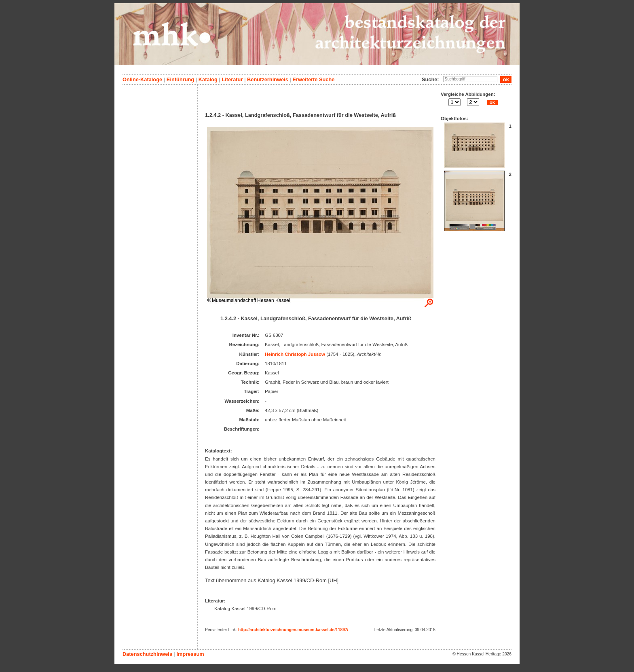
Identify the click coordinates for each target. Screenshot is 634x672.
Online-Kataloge (142, 79)
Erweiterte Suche (313, 79)
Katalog (208, 79)
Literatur (232, 79)
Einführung (180, 79)
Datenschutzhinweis (147, 654)
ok (492, 102)
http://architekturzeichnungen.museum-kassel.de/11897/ (293, 630)
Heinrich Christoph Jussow (295, 354)
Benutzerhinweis (268, 79)
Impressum (190, 654)
